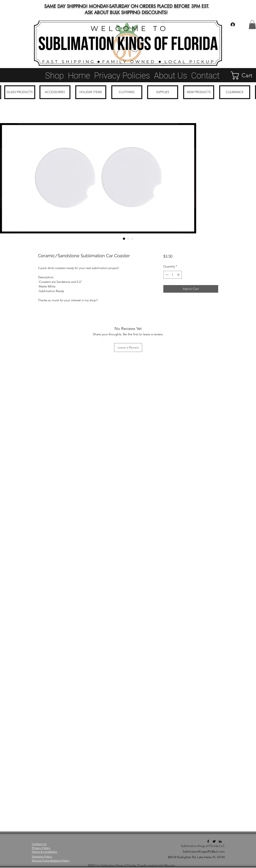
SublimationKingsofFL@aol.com (204, 851)
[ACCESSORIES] (55, 92)
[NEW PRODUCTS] (199, 92)
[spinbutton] (173, 275)
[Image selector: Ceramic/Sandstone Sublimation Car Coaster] (124, 239)
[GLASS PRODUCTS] (20, 92)
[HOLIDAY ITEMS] (91, 92)
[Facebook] (208, 841)
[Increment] (179, 275)
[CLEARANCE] (235, 92)
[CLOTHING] (127, 92)
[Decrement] (167, 275)
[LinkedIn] (220, 841)
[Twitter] (214, 841)
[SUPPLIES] (163, 92)
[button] (252, 25)
